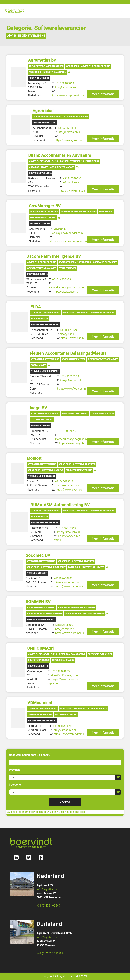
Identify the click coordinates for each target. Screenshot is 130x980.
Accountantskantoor (62, 167)
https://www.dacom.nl (67, 292)
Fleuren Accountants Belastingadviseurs (68, 353)
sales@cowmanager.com (68, 233)
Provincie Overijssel (45, 123)
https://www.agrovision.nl (70, 140)
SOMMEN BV (38, 602)
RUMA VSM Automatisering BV (60, 505)
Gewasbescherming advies (42, 268)
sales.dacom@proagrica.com (67, 288)
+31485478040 (67, 528)
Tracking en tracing (42, 420)
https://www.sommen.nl (70, 633)
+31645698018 (64, 481)
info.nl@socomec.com (67, 582)
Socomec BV (38, 555)
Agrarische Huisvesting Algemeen (47, 72)
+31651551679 (62, 726)
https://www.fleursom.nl (72, 389)
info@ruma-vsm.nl (68, 532)
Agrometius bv (42, 60)
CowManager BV (45, 206)
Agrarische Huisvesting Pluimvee (86, 567)
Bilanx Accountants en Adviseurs (60, 155)
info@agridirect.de (48, 937)
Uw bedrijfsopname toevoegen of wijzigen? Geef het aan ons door (46, 812)
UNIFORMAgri (41, 648)
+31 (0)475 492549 (48, 906)
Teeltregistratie (67, 268)
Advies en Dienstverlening (26, 36)
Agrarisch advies (39, 167)
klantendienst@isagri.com (71, 439)
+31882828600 (64, 625)
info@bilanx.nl (71, 183)
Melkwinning (106, 212)
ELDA (36, 307)
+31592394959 (60, 671)
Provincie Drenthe (37, 274)
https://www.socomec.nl (70, 587)
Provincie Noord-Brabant (45, 325)
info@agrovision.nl (69, 132)
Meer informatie (103, 94)
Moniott (34, 458)
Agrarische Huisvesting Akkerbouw (46, 567)
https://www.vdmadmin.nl (70, 734)
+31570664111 (67, 128)
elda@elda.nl (68, 334)
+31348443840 (62, 229)
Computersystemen (39, 660)
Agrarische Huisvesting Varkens (45, 470)
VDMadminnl (40, 703)
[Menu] (123, 11)
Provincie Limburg (41, 426)
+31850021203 (68, 431)
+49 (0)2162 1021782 (50, 953)
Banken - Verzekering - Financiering (80, 161)
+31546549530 (72, 178)
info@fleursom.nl (71, 380)
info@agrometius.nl (67, 87)
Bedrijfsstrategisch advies (103, 359)
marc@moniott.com (67, 486)
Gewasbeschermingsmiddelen (75, 262)
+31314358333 (62, 279)
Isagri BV (39, 408)
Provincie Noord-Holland (41, 476)
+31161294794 (69, 330)
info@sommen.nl (65, 629)
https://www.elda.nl (73, 338)
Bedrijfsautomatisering (43, 218)
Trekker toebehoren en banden (46, 66)
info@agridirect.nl (47, 889)
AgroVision (43, 111)
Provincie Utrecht (39, 78)
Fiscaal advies (38, 365)
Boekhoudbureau (98, 709)
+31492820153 (70, 376)
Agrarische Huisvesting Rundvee (79, 212)
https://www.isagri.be (72, 443)
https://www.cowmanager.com (68, 241)
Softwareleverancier (76, 117)
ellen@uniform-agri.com (66, 675)
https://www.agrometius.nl (68, 96)
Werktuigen (72, 66)
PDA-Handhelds (40, 319)
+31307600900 (63, 578)
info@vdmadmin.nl (64, 730)
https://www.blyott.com (70, 490)
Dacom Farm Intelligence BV (54, 256)
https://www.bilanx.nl (73, 191)
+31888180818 (65, 83)
